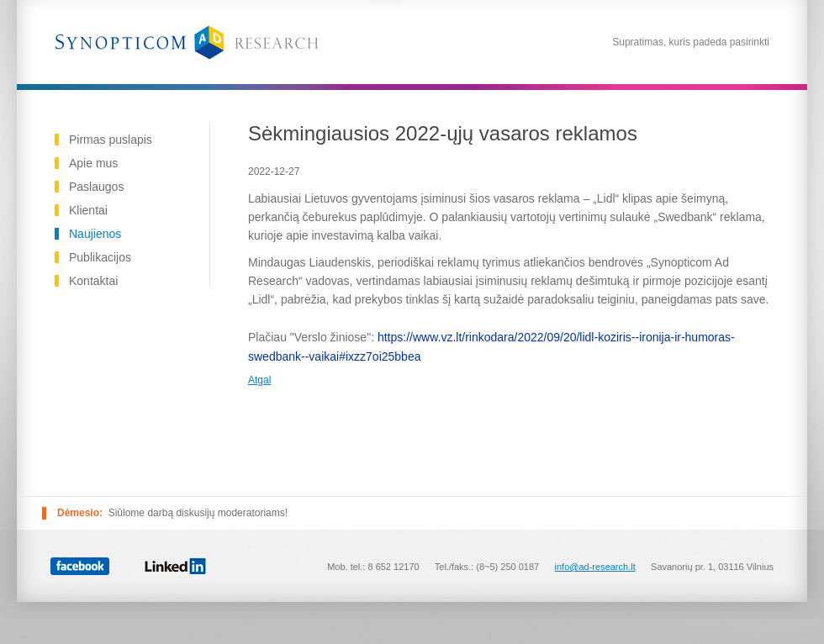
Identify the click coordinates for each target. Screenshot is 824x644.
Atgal (259, 380)
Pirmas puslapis (111, 140)
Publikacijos (100, 257)
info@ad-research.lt (595, 567)
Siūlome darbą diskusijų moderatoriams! (198, 513)
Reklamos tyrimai (187, 42)
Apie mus (93, 163)
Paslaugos (96, 187)
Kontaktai (93, 281)
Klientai (88, 210)
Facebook (80, 566)
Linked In (175, 566)
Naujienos (95, 234)
